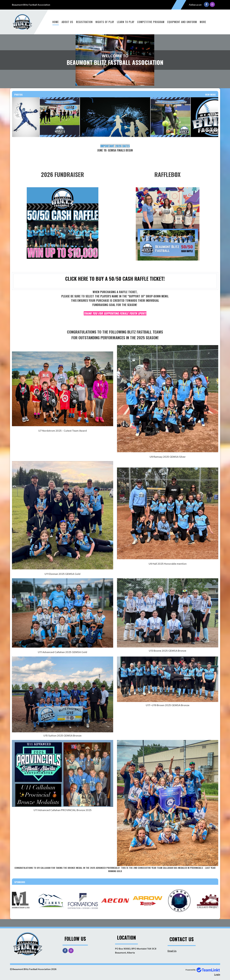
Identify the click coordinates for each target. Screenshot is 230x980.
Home (56, 22)
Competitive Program (151, 22)
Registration (84, 22)
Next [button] (213, 115)
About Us (67, 22)
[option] (26, 117)
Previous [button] (18, 115)
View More (211, 95)
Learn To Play (126, 22)
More (203, 22)
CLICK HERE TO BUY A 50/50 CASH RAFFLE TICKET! (115, 279)
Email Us (172, 951)
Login (217, 974)
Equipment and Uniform (182, 22)
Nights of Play (105, 22)
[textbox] (115, 152)
